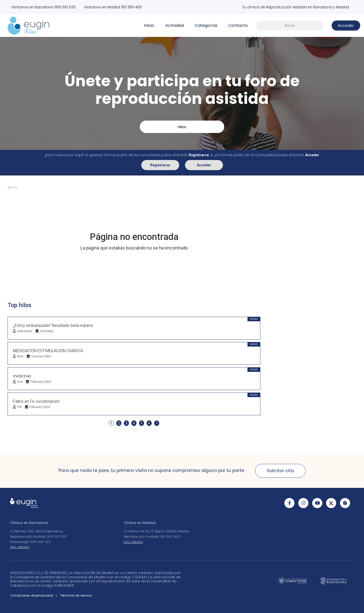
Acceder (204, 165)
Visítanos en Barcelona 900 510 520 (43, 7)
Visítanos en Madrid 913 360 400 (113, 7)
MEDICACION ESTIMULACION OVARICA (48, 350)
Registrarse (160, 165)
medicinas (22, 376)
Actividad (175, 25)
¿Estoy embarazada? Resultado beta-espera (53, 325)
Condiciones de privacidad (32, 595)
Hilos (182, 127)
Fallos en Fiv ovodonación (36, 401)
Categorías (206, 25)
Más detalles (20, 547)
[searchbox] (290, 26)
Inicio (149, 25)
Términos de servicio (76, 595)
